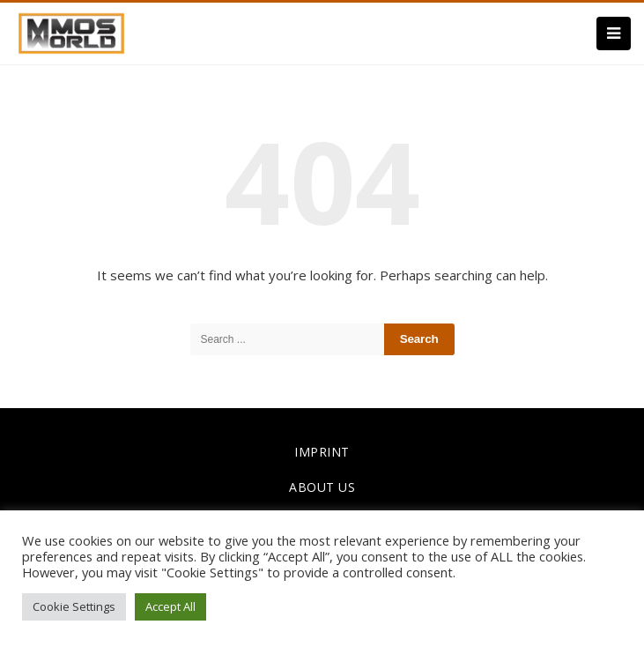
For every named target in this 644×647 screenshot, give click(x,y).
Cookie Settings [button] (74, 606)
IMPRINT (322, 452)
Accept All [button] (170, 606)
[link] (71, 32)
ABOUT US (322, 487)
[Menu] (614, 33)
